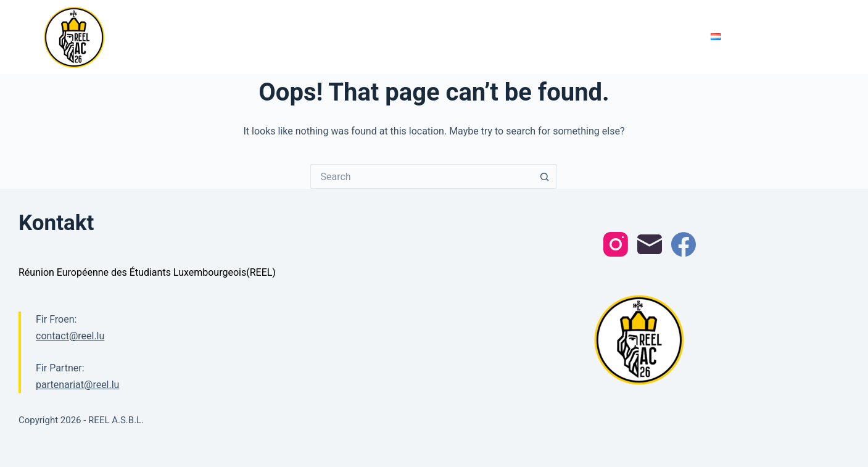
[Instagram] (616, 244)
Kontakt (678, 36)
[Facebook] (684, 244)
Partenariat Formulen (534, 36)
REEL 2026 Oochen (180, 37)
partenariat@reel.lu (77, 385)
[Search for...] (421, 176)
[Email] (650, 244)
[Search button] (545, 176)
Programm (338, 37)
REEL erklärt (620, 36)
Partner (457, 36)
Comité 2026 (402, 36)
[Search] (820, 37)
